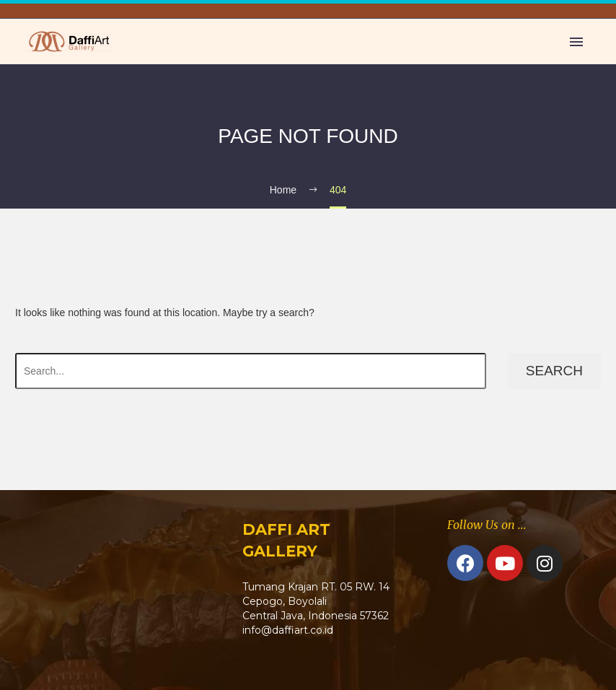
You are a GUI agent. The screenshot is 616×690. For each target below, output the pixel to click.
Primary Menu (576, 42)
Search (554, 371)
